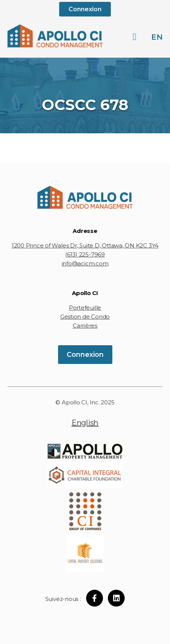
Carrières (85, 326)
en (157, 37)
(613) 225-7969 (85, 254)
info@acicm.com (85, 263)
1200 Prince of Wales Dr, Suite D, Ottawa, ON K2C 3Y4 (85, 245)
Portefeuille (85, 308)
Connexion (85, 9)
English (85, 423)
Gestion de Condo (85, 317)
